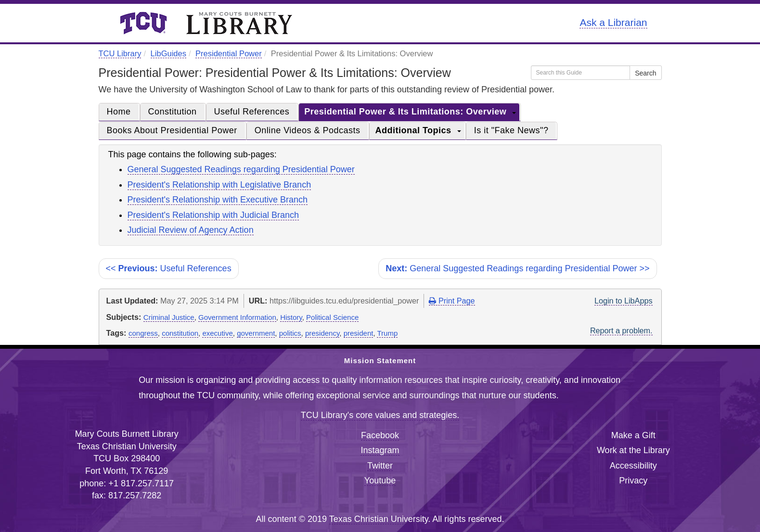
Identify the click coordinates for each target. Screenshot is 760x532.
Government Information (237, 317)
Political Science (332, 317)
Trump (387, 333)
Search (645, 73)
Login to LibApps (624, 301)
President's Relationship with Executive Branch (218, 200)
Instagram (380, 450)
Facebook (380, 435)
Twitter (380, 466)
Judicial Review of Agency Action (191, 230)
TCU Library (120, 53)
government (256, 333)
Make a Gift (633, 435)
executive (217, 333)
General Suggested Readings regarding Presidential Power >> (517, 268)
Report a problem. (621, 330)
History (291, 317)
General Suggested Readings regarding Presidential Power (241, 169)
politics (290, 333)
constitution (180, 333)
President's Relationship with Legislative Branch (219, 185)
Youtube (380, 481)
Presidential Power (229, 53)
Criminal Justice (169, 317)
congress (143, 333)
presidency (322, 333)
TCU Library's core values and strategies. (380, 415)
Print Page (452, 301)
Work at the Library (633, 450)
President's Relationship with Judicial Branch (213, 215)
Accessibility (633, 466)
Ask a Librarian (613, 22)
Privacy (633, 481)
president (359, 333)
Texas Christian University (379, 519)
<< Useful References (169, 268)
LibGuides (168, 53)
